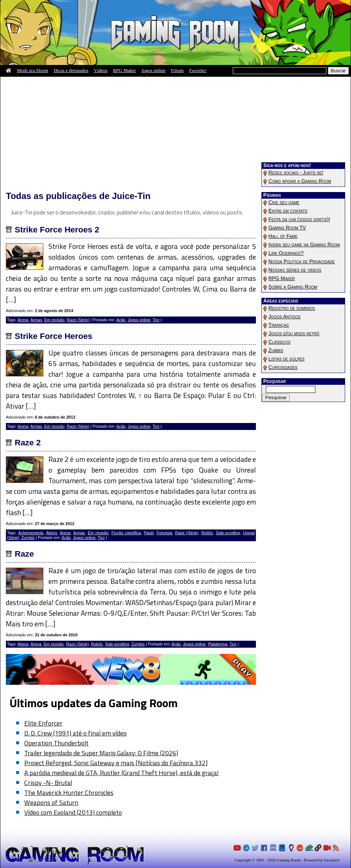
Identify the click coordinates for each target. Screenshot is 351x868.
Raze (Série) (78, 320)
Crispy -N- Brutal (48, 783)
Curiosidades (283, 367)
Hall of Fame (283, 236)
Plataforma (218, 644)
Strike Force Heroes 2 (57, 230)
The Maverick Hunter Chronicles (69, 793)
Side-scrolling (228, 533)
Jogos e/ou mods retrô (294, 334)
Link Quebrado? (286, 253)
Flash (149, 533)
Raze (24, 554)
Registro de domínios (292, 308)
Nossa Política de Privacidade (302, 262)
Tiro (156, 320)
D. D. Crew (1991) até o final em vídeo (75, 733)
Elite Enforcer (43, 723)
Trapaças (278, 325)
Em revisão (55, 320)
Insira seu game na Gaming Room (304, 245)
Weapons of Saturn (51, 802)
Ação (121, 320)
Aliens (52, 533)
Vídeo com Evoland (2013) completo (73, 812)
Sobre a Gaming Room (293, 287)
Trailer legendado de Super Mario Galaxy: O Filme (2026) (101, 753)
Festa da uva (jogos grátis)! (299, 219)
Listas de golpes (286, 359)
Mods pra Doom (32, 70)
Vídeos (101, 70)
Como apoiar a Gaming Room (300, 181)
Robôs (207, 533)
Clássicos (279, 342)
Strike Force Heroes (54, 336)
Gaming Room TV (287, 228)
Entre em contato (288, 211)
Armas (36, 320)
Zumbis (28, 538)
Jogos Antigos (284, 317)
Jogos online (153, 70)
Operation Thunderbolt (56, 743)
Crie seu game (284, 202)
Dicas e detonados (71, 70)
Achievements (31, 533)
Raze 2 (28, 443)
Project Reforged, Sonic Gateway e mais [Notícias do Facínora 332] (116, 763)
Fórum (178, 70)
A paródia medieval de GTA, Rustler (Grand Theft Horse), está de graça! (122, 773)
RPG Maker (124, 70)
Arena (23, 320)
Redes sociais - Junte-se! (296, 173)
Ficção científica (126, 533)
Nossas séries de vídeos (295, 270)
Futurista (164, 533)
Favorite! (198, 70)
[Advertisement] (131, 134)
